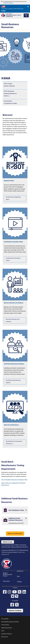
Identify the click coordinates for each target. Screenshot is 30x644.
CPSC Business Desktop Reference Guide (10, 94)
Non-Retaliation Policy (16, 510)
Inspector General (6, 634)
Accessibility (5, 619)
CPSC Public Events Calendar (9, 85)
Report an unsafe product (15, 534)
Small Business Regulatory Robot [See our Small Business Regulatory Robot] (13, 198)
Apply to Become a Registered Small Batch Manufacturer (13, 484)
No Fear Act (5, 637)
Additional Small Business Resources (16, 519)
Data (18, 576)
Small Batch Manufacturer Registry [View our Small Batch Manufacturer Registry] (13, 381)
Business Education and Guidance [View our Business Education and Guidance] (13, 320)
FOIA (3, 631)
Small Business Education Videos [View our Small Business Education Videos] (13, 259)
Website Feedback (15, 611)
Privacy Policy (5, 625)
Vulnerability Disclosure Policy (10, 622)
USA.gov (19, 582)
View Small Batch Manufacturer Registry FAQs (14, 480)
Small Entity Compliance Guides (10, 102)
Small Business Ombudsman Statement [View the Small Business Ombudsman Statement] (14, 442)
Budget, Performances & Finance (7, 574)
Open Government (7, 628)
